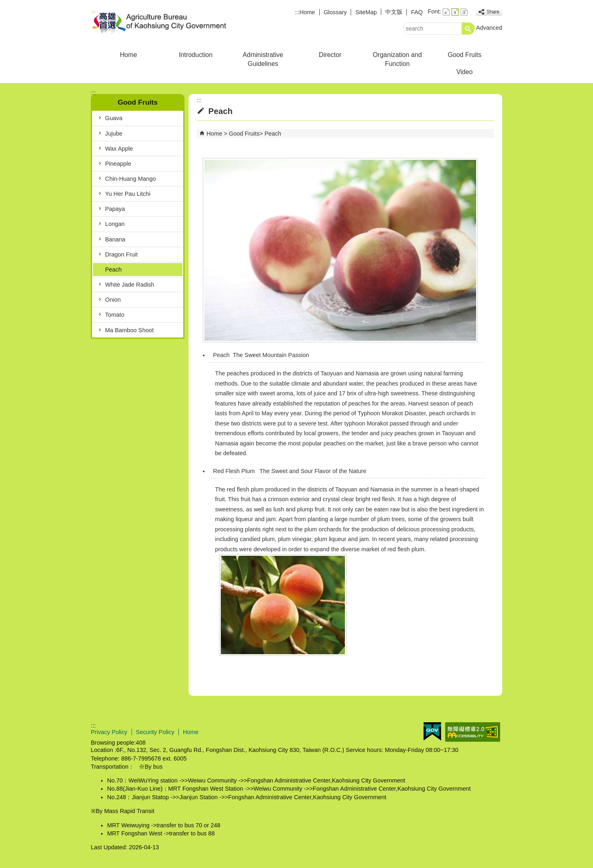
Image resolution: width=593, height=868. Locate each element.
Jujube (114, 134)
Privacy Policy (109, 732)
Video (464, 72)
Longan (115, 224)
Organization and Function (397, 59)
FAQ (417, 12)
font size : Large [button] (464, 12)
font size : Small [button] (446, 12)
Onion (113, 300)
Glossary (335, 12)
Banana (115, 239)
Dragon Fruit (121, 254)
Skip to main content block (4, 4)
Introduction (196, 55)
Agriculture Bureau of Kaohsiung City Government (160, 22)
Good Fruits (465, 55)
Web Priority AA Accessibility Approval (473, 732)
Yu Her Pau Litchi (128, 194)
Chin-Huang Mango (131, 179)
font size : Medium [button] (455, 12)
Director (330, 55)
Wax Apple (119, 149)
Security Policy (155, 732)
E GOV (432, 731)
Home (307, 12)
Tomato (115, 315)
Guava (114, 118)
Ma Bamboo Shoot (129, 330)
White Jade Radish (130, 285)
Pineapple (118, 164)
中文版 (394, 12)
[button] (468, 28)
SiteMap (366, 12)
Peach (113, 270)
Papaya (115, 209)
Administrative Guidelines (263, 59)
